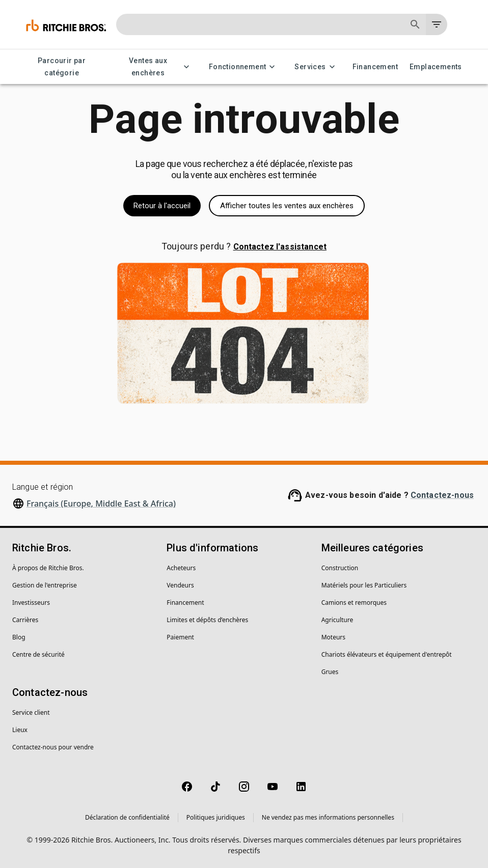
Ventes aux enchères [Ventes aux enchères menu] (154, 67)
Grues (330, 672)
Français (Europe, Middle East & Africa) (101, 503)
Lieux (20, 730)
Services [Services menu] (316, 67)
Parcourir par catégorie (62, 67)
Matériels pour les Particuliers (364, 585)
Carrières (25, 620)
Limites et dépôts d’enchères (207, 620)
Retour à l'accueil (162, 206)
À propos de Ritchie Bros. (48, 568)
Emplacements (436, 67)
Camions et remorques (354, 603)
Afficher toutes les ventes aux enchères (287, 206)
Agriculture (337, 620)
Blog (19, 637)
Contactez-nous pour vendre (53, 747)
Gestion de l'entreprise (45, 585)
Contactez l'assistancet (280, 247)
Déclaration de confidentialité (127, 817)
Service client (31, 712)
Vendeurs (180, 585)
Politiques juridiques (216, 817)
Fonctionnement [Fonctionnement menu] (244, 67)
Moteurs (333, 637)
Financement (375, 67)
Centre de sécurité (38, 654)
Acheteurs (181, 568)
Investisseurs (31, 603)
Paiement (180, 637)
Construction (340, 568)
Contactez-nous (442, 495)
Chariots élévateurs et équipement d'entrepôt (387, 654)
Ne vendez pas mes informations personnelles (328, 817)
